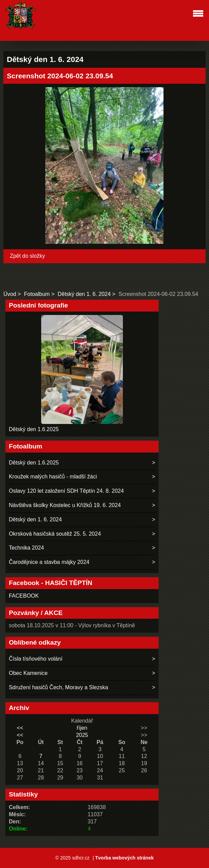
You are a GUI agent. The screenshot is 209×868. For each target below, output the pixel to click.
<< (20, 728)
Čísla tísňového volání (36, 659)
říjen (82, 728)
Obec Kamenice (28, 673)
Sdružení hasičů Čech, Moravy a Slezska (59, 687)
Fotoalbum (37, 294)
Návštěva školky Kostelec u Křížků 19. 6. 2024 (65, 505)
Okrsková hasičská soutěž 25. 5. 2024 (55, 534)
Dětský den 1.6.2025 (34, 429)
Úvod (10, 294)
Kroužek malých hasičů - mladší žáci (53, 477)
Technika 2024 (26, 548)
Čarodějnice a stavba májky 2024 (49, 562)
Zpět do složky (27, 256)
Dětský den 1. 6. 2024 (84, 294)
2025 (82, 735)
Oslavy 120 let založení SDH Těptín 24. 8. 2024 (66, 491)
